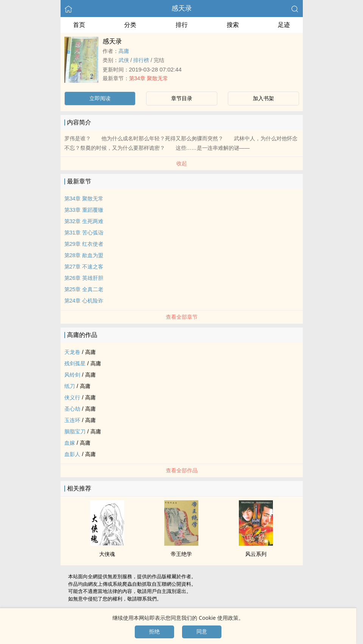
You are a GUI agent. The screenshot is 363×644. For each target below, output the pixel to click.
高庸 (124, 51)
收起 (182, 163)
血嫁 (70, 443)
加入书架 (263, 98)
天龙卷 (72, 352)
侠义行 (72, 397)
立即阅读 (100, 98)
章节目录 (182, 98)
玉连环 (72, 420)
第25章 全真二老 (84, 289)
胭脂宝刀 (75, 431)
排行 (182, 25)
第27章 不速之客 (84, 267)
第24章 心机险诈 (84, 301)
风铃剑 (72, 375)
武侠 (124, 60)
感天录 (182, 8)
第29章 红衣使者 (84, 244)
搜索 (233, 25)
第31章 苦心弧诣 (84, 233)
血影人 (72, 454)
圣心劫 (72, 409)
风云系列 (256, 554)
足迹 (284, 25)
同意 (202, 632)
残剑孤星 (75, 363)
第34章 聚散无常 (149, 78)
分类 (130, 25)
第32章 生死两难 (84, 221)
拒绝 (154, 632)
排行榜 (141, 60)
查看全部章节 (182, 317)
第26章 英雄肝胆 (84, 278)
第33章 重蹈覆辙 (84, 210)
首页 (79, 25)
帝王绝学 (181, 554)
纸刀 (70, 386)
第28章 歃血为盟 (84, 255)
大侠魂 (107, 554)
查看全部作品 (182, 470)
